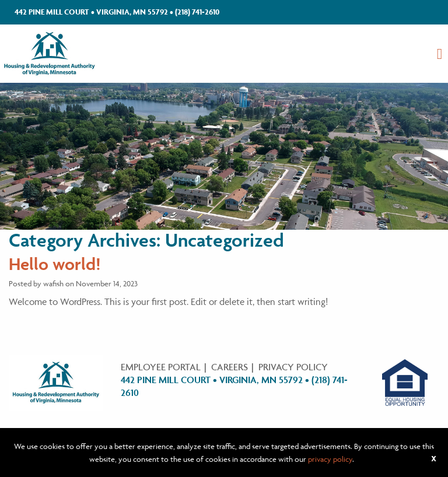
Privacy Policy (293, 367)
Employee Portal (161, 367)
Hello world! (55, 264)
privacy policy (330, 459)
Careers (230, 367)
